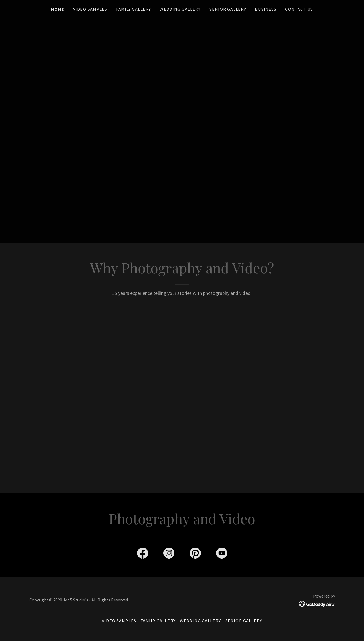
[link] (143, 554)
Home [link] (58, 9)
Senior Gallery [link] (228, 9)
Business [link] (266, 9)
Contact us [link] (299, 9)
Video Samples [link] (90, 9)
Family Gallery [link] (134, 9)
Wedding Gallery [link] (180, 9)
